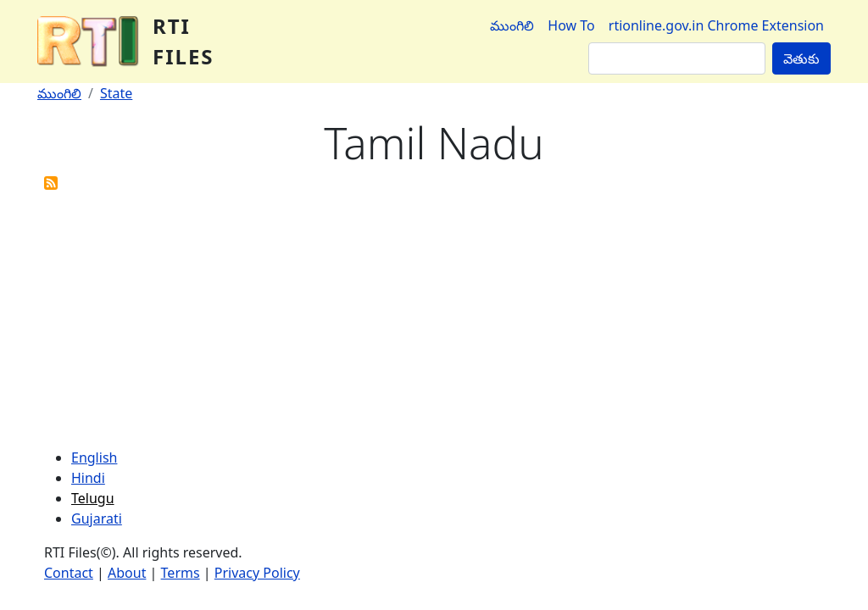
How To (571, 25)
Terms (181, 573)
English (94, 457)
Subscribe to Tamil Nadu (51, 183)
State (116, 93)
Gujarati (97, 518)
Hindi (88, 478)
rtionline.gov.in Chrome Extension (716, 25)
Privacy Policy (257, 573)
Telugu (93, 498)
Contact (69, 573)
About (127, 573)
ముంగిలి (512, 25)
